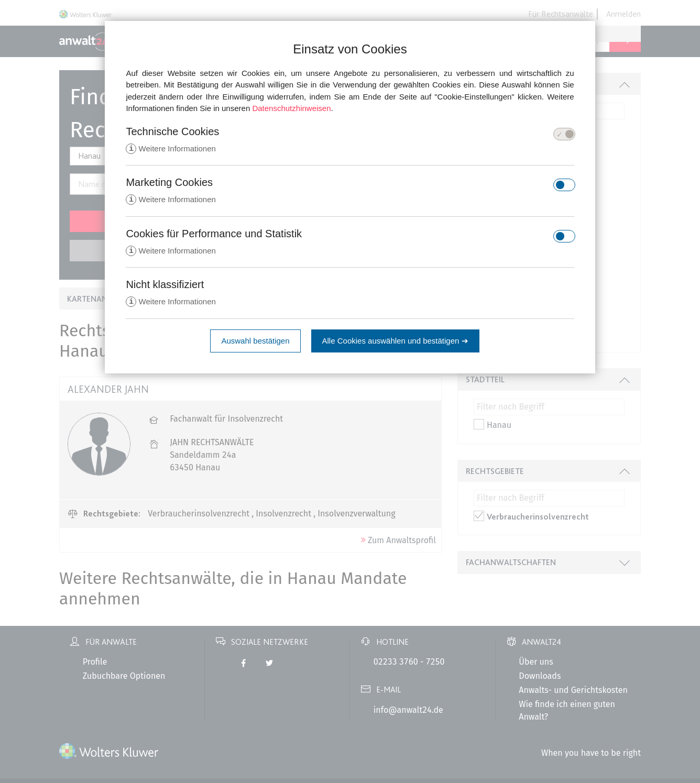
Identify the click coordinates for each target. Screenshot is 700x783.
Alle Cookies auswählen (395, 343)
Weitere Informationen (171, 149)
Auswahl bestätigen (255, 343)
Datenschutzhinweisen (291, 108)
